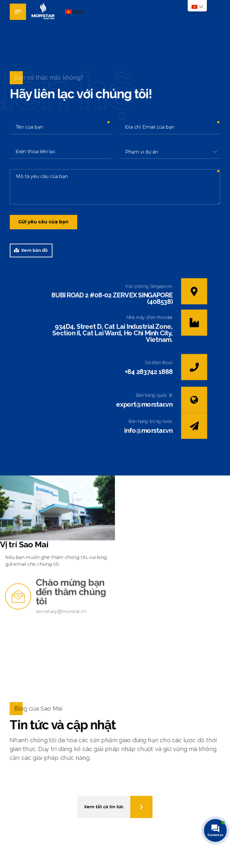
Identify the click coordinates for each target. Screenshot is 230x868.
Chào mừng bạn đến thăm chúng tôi (73, 598)
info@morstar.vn (149, 432)
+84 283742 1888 (149, 372)
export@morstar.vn (145, 405)
